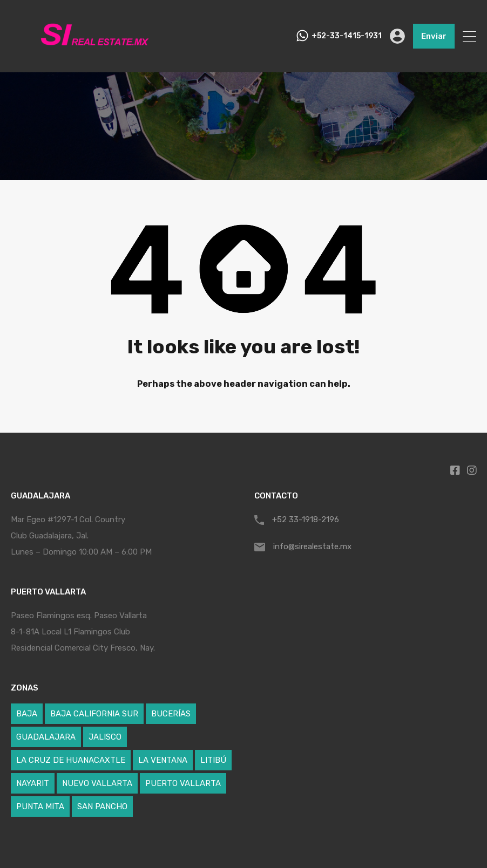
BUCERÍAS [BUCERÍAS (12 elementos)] (171, 714)
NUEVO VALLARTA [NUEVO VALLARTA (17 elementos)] (97, 783)
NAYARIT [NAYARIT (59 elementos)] (33, 783)
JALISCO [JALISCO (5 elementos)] (105, 737)
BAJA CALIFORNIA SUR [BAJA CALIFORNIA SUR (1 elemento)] (94, 714)
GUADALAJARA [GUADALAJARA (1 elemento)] (46, 737)
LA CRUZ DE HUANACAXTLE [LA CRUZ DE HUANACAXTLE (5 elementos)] (71, 760)
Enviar (434, 36)
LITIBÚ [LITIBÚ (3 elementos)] (213, 760)
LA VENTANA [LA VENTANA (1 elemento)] (163, 760)
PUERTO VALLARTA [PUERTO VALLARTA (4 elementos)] (183, 783)
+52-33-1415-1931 (347, 36)
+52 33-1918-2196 (306, 520)
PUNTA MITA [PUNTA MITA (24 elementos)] (40, 807)
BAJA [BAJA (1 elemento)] (27, 714)
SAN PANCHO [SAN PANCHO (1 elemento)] (102, 807)
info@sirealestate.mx (312, 546)
